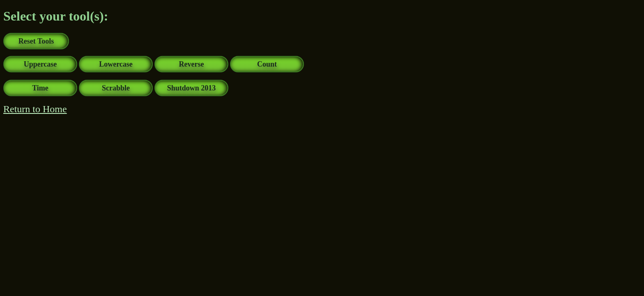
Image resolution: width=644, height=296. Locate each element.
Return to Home (35, 109)
